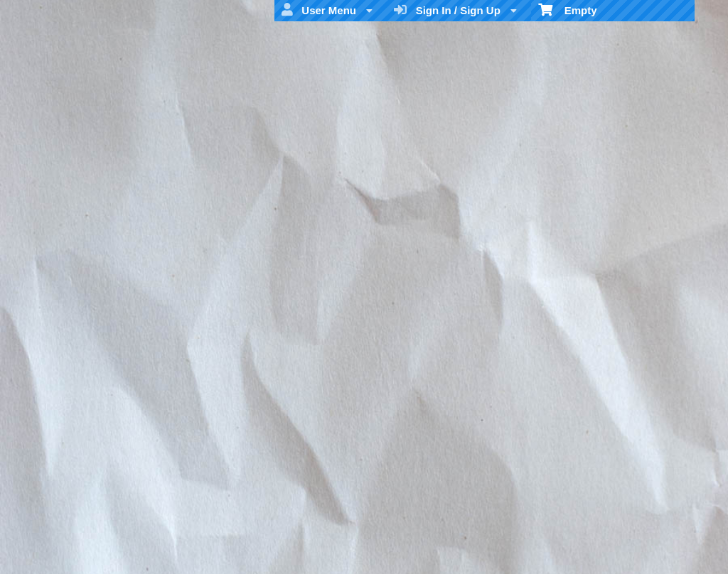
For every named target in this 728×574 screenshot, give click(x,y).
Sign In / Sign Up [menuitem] (455, 10)
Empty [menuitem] (568, 9)
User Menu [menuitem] (327, 10)
